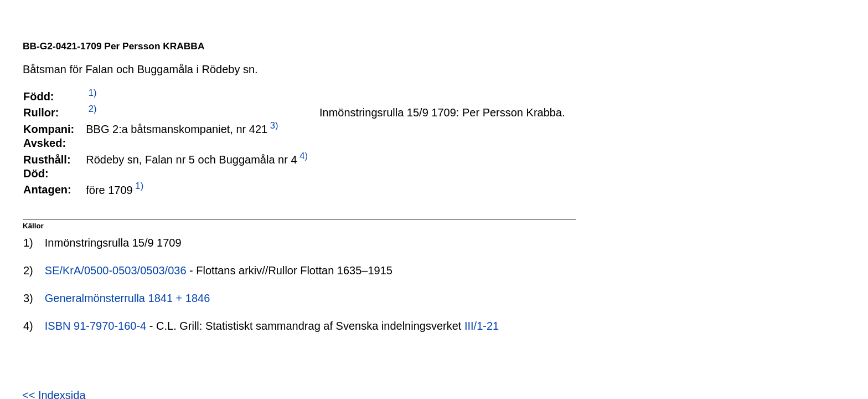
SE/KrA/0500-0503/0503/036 (116, 270)
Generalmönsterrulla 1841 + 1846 (128, 298)
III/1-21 (482, 326)
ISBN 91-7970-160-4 (95, 326)
